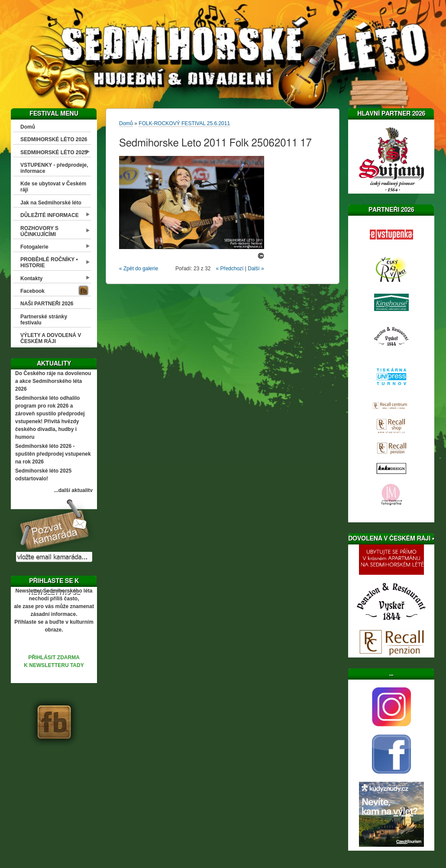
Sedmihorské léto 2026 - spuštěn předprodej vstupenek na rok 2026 (53, 454)
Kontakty (31, 279)
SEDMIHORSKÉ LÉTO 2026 (54, 139)
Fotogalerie (34, 247)
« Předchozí (229, 269)
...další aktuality (73, 490)
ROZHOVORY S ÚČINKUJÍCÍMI (39, 231)
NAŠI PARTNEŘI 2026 (47, 304)
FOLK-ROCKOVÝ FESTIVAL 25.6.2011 (184, 123)
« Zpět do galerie (139, 269)
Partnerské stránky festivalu (44, 320)
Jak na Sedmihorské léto (51, 203)
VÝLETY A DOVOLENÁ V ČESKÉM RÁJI (51, 338)
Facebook (32, 291)
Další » (256, 269)
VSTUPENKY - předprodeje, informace (54, 168)
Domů (28, 127)
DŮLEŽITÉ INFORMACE (50, 215)
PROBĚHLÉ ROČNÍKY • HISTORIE (49, 262)
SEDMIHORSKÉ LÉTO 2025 (54, 152)
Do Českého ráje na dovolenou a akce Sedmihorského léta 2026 (53, 381)
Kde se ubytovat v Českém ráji (53, 187)
